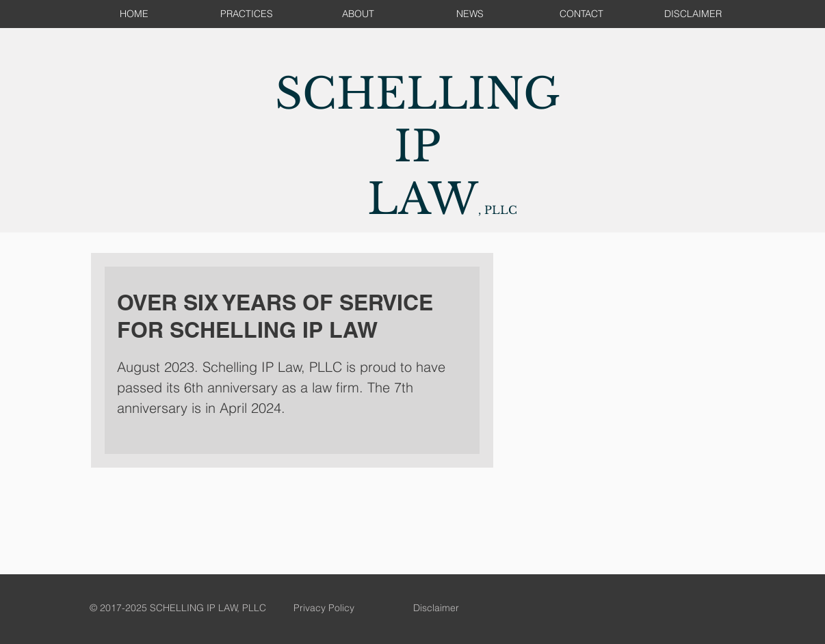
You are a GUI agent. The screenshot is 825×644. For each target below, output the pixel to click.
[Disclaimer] (436, 608)
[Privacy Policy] (324, 608)
